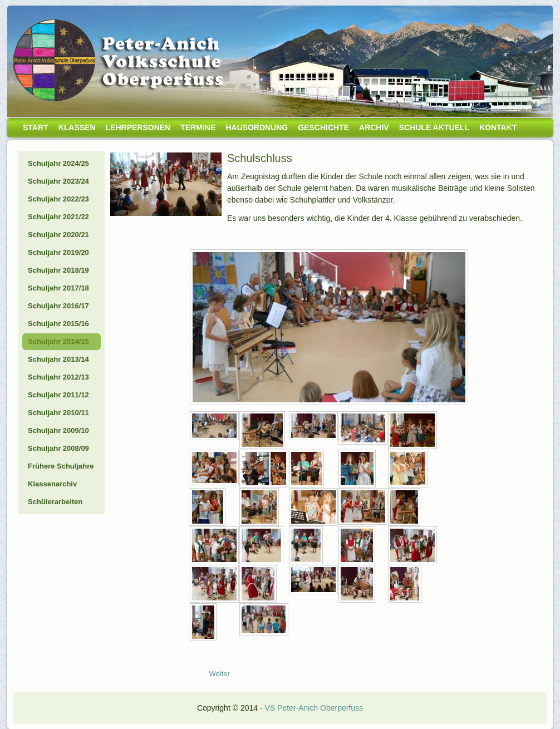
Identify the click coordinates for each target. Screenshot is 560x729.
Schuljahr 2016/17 (58, 306)
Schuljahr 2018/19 (58, 270)
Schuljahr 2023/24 (58, 181)
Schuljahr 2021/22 (58, 217)
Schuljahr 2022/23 (58, 199)
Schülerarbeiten (55, 502)
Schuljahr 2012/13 (58, 377)
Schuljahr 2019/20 (58, 252)
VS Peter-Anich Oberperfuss (314, 708)
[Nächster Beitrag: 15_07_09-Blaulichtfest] (220, 674)
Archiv (374, 127)
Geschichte (323, 127)
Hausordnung (257, 127)
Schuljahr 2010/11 (58, 413)
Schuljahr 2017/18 (58, 288)
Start (36, 127)
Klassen (77, 127)
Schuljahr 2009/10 (58, 430)
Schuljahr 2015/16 (58, 324)
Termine (198, 127)
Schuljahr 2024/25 (58, 163)
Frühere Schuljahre (61, 466)
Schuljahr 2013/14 (58, 359)
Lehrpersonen (138, 127)
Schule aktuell (434, 127)
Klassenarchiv (52, 484)
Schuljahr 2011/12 (58, 395)
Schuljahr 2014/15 (58, 341)
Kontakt (498, 127)
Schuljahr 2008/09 (58, 448)
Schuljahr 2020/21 (58, 235)
